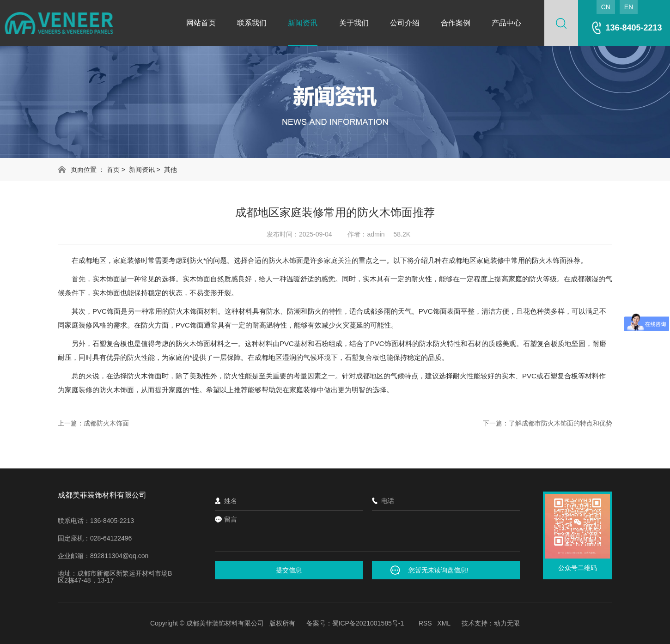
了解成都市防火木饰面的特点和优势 (560, 423)
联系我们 (252, 23)
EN (629, 7)
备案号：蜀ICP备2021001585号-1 (355, 623)
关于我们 (354, 23)
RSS (425, 623)
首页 (113, 170)
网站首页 (201, 23)
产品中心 (506, 23)
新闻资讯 (303, 23)
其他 (171, 170)
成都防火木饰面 (106, 423)
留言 (367, 533)
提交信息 (289, 570)
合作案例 (456, 23)
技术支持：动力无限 (491, 623)
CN (606, 7)
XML (444, 623)
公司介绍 (405, 23)
